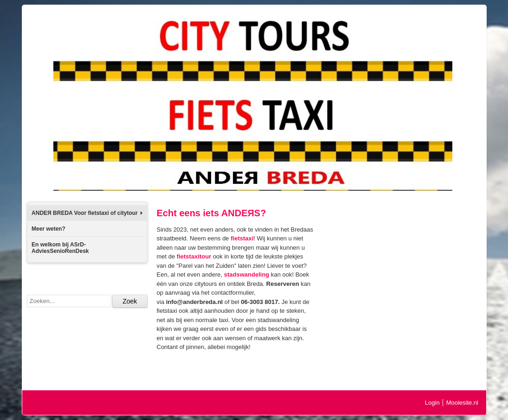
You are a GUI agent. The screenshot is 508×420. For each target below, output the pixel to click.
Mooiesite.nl (462, 403)
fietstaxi (242, 238)
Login (432, 403)
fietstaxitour (194, 256)
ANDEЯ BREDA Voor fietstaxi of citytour (87, 213)
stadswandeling (247, 275)
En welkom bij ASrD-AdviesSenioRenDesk (60, 248)
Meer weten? (48, 229)
